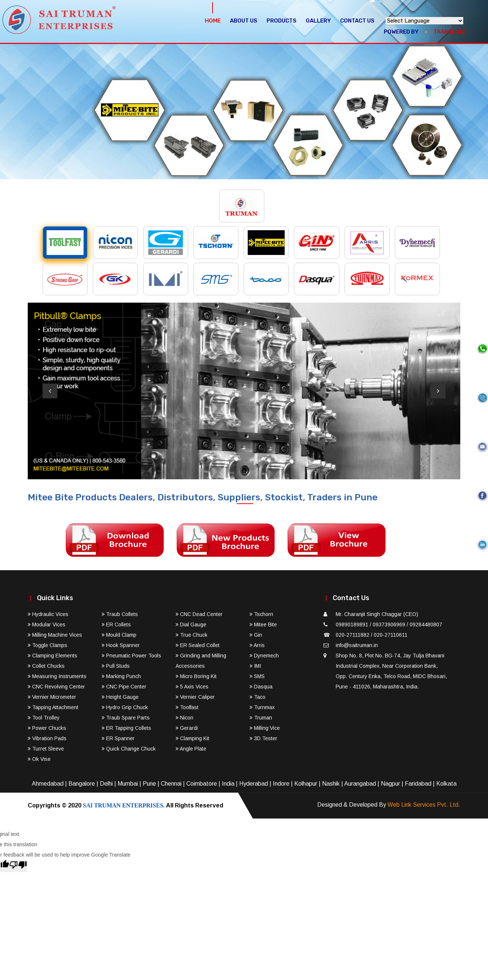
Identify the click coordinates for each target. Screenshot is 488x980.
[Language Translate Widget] (424, 21)
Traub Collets (120, 614)
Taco (257, 697)
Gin (256, 635)
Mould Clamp (119, 635)
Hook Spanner (121, 645)
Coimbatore (202, 784)
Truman (261, 718)
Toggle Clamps (48, 645)
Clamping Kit (192, 738)
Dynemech (264, 656)
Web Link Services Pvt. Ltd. (424, 805)
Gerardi (187, 728)
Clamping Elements (52, 656)
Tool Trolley (44, 718)
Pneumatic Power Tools (131, 656)
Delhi (106, 784)
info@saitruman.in (357, 645)
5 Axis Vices (192, 687)
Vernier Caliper (195, 697)
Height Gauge (120, 697)
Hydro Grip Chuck (125, 707)
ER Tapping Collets (126, 728)
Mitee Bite (263, 625)
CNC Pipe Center (124, 687)
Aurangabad (360, 784)
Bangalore (82, 784)
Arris (257, 645)
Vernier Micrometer (52, 697)
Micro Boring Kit (196, 676)
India (228, 784)
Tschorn (261, 614)
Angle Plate (191, 749)
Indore (281, 784)
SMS (257, 676)
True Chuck (192, 635)
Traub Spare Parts (126, 718)
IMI (255, 666)
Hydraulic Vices (48, 614)
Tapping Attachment (53, 707)
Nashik (331, 784)
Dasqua (261, 687)
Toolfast (187, 707)
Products (282, 21)
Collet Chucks (46, 666)
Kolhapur (306, 784)
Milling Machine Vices (55, 635)
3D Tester (263, 738)
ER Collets (116, 625)
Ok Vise (39, 759)
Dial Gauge (191, 625)
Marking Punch (121, 676)
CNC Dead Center (199, 614)
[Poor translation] (18, 866)
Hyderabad (254, 784)
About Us (244, 21)
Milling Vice (265, 728)
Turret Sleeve (46, 749)
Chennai (171, 784)
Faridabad (418, 784)
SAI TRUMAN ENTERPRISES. (124, 805)
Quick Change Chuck (129, 749)
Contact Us (357, 21)
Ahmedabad (48, 784)
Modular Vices (47, 625)
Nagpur (390, 784)
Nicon (184, 718)
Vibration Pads (47, 738)
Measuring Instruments (57, 676)
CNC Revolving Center (56, 687)
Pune (149, 784)
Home (213, 21)
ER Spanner (118, 738)
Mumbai (128, 784)
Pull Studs (116, 666)
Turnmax (262, 707)
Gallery (318, 21)
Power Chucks (47, 728)
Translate (443, 32)
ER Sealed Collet (198, 645)
